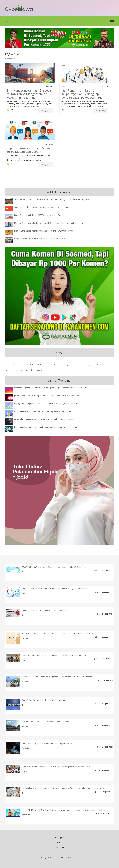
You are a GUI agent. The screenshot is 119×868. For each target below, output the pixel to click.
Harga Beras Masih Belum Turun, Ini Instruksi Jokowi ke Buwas (41, 239)
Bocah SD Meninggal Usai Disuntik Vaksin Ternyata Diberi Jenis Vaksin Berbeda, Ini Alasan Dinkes (63, 810)
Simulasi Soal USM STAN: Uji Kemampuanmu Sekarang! (46, 722)
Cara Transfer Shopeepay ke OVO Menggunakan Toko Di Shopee (42, 207)
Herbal (9, 365)
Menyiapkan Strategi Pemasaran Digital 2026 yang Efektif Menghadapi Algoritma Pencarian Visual (63, 788)
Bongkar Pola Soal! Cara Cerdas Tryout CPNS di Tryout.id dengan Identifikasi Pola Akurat (60, 634)
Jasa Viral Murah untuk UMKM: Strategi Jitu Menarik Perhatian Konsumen (45, 419)
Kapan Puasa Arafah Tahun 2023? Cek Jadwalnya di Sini (37, 215)
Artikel (59, 842)
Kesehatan (31, 365)
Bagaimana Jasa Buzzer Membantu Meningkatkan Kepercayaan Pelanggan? (46, 427)
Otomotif (10, 370)
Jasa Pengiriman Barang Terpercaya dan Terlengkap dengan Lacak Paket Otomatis (82, 94)
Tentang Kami (60, 837)
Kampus (75, 365)
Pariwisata (19, 365)
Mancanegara (87, 365)
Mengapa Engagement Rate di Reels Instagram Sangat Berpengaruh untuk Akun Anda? (51, 388)
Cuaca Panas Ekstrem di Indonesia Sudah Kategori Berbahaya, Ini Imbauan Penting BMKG (52, 199)
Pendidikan (41, 370)
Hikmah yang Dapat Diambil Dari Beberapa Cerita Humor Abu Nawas (43, 231)
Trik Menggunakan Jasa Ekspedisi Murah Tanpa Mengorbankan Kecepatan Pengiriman (30, 94)
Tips (8, 87)
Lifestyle (29, 370)
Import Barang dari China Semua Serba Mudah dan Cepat (29, 150)
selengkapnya (46, 111)
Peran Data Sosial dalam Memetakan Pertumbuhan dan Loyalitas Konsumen (55, 589)
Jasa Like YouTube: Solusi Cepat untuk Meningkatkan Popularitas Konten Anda (47, 396)
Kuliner (41, 365)
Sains (105, 365)
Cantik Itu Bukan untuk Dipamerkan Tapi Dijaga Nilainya (46, 610)
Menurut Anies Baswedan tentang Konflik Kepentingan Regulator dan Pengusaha (48, 223)
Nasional (58, 365)
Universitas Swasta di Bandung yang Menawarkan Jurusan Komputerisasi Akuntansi (57, 677)
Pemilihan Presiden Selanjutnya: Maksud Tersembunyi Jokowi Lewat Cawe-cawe (56, 767)
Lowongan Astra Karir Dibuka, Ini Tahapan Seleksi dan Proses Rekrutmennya (55, 655)
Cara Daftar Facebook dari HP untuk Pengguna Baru (44, 700)
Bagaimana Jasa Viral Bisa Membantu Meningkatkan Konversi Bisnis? (43, 411)
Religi (67, 365)
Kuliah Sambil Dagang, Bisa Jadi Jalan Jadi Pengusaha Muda (47, 743)
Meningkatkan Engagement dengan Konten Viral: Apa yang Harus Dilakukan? (46, 403)
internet (20, 370)
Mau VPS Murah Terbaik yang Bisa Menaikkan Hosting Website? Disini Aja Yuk (55, 567)
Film (98, 365)
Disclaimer (59, 847)
